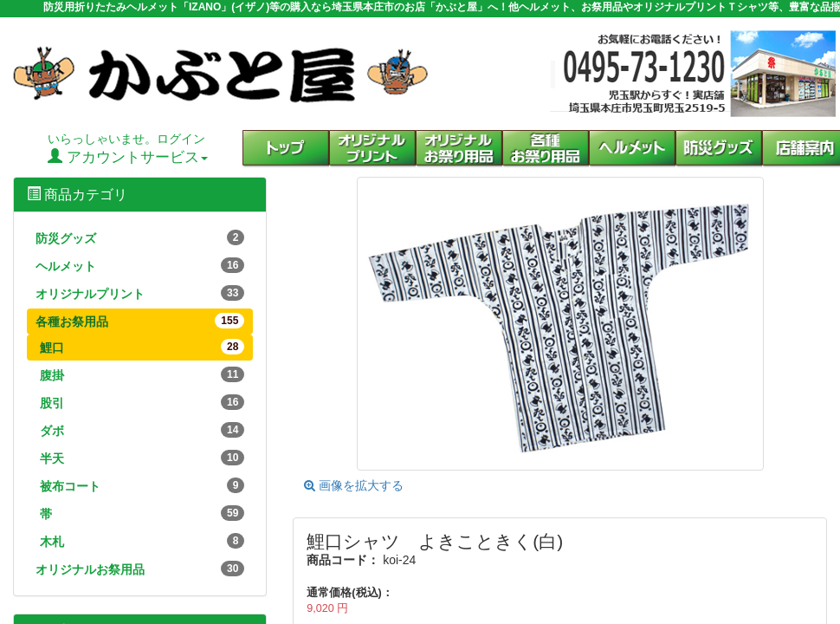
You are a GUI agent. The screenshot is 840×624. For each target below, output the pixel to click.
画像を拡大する (354, 485)
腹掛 (142, 374)
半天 (142, 458)
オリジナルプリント (140, 293)
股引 (142, 402)
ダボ (142, 430)
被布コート (142, 485)
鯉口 (142, 347)
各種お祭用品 (140, 321)
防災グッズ (140, 237)
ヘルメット (140, 265)
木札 (142, 541)
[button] (546, 149)
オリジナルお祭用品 (140, 569)
